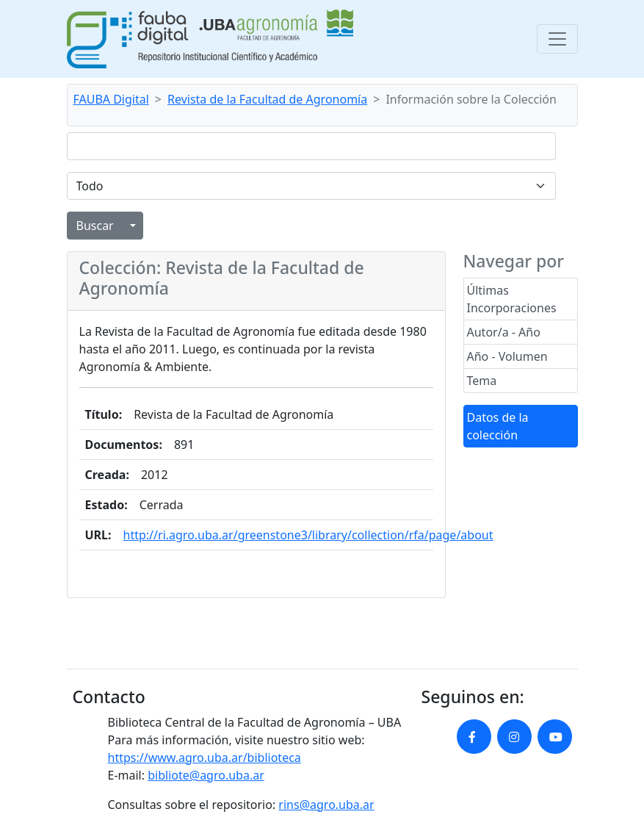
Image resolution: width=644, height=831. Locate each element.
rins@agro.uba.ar (326, 805)
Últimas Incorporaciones (512, 299)
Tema (482, 381)
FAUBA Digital (111, 99)
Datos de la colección (498, 426)
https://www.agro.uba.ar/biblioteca (205, 758)
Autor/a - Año (504, 332)
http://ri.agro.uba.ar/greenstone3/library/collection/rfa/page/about (308, 535)
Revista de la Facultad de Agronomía (267, 99)
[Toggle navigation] (557, 39)
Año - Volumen (507, 356)
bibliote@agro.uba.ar (206, 775)
